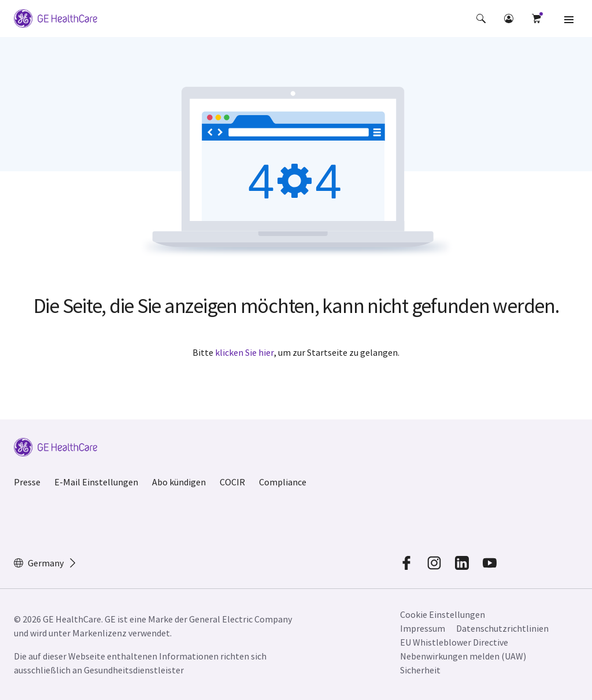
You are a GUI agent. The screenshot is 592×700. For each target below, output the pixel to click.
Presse (27, 482)
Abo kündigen (179, 482)
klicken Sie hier (245, 352)
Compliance (283, 482)
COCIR (232, 482)
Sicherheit (420, 670)
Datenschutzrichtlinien (502, 628)
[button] (481, 19)
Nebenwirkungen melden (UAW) (463, 656)
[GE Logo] (55, 19)
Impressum (423, 628)
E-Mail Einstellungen (96, 482)
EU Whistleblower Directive (454, 642)
